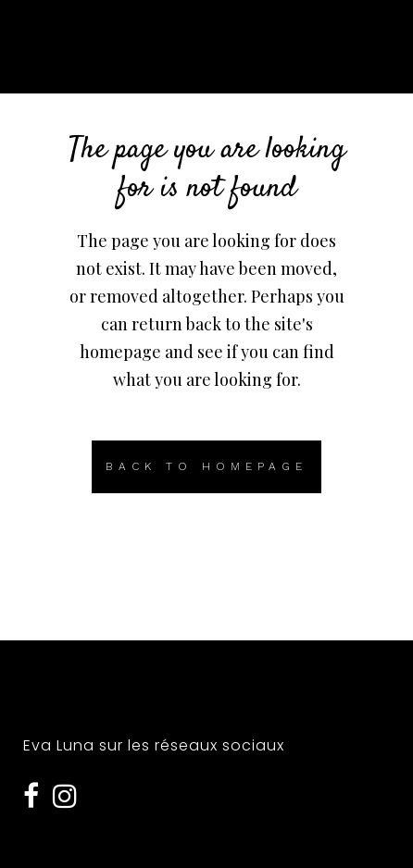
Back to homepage (206, 466)
